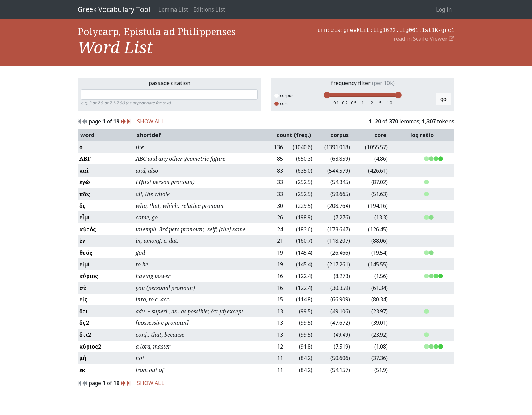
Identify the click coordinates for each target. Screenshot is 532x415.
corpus (284, 95)
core (282, 104)
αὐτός (88, 229)
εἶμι (85, 217)
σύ (83, 288)
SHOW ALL (151, 121)
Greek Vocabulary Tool (114, 9)
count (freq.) (294, 135)
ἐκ (82, 370)
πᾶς (85, 194)
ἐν (82, 241)
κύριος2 (90, 347)
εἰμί (85, 264)
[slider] (327, 95)
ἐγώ (85, 182)
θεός (86, 253)
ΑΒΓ (85, 159)
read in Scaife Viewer (424, 38)
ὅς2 (84, 323)
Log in (444, 9)
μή (83, 358)
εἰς (83, 299)
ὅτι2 (85, 335)
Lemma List (173, 9)
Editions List (209, 9)
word (87, 135)
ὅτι (84, 311)
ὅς (83, 206)
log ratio (422, 135)
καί (84, 171)
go (443, 99)
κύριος (89, 276)
